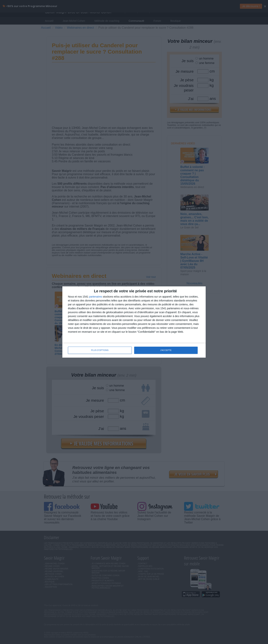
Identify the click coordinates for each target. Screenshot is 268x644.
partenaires (96, 297)
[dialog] (134, 322)
